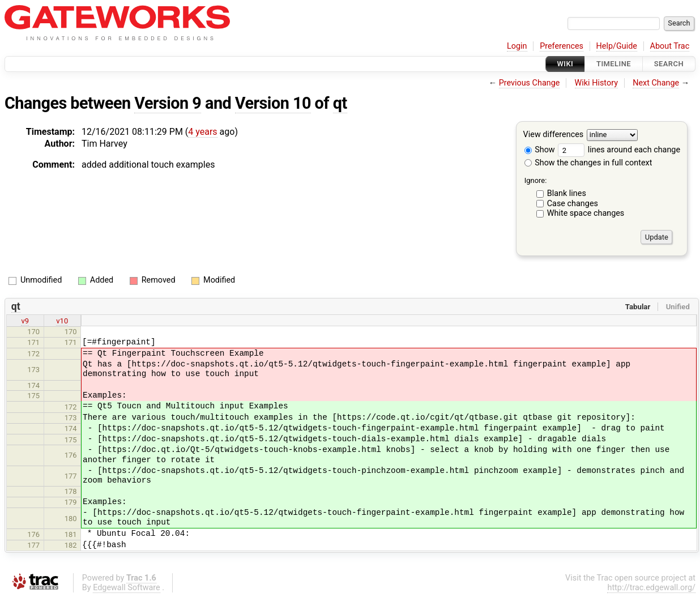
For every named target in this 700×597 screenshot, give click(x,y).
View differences (554, 135)
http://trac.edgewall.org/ (651, 588)
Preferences (562, 46)
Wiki (565, 64)
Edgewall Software (127, 588)
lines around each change (619, 150)
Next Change (656, 83)
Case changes (573, 204)
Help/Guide (617, 46)
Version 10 (273, 103)
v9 (25, 321)
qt (340, 103)
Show (540, 150)
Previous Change (530, 83)
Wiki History (596, 83)
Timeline (614, 64)
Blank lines (567, 193)
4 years (202, 132)
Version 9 (168, 103)
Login (517, 46)
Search (669, 64)
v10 (62, 321)
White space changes (586, 213)
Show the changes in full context (588, 163)
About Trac (670, 46)
